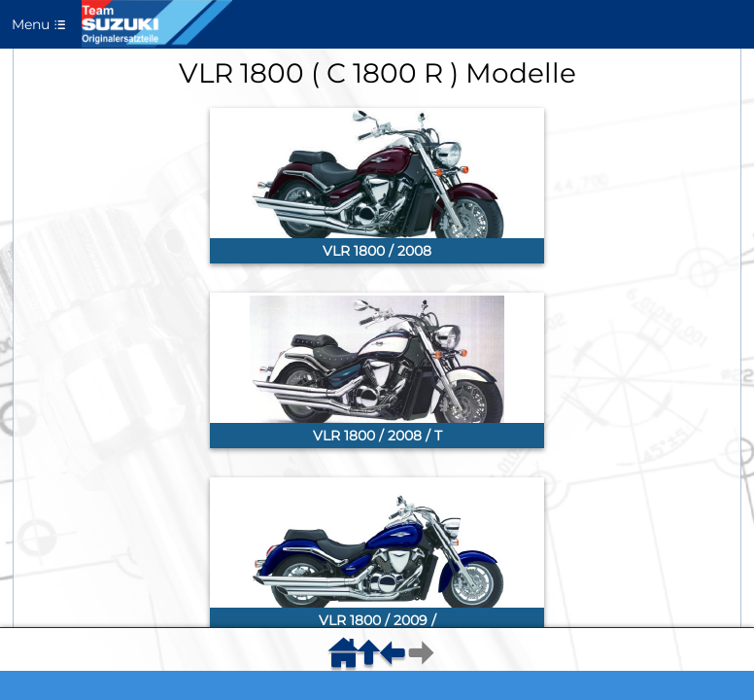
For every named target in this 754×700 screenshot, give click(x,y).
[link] (377, 186)
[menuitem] (347, 659)
